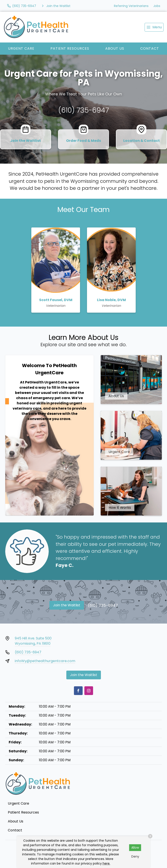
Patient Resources (70, 48)
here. (106, 863)
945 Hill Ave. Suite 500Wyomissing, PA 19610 (33, 641)
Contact (150, 48)
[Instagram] (89, 691)
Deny (135, 856)
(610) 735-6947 (84, 110)
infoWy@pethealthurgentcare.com (45, 661)
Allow (135, 848)
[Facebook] (78, 691)
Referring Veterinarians (131, 6)
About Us (115, 48)
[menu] (154, 27)
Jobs (157, 6)
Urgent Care (21, 48)
